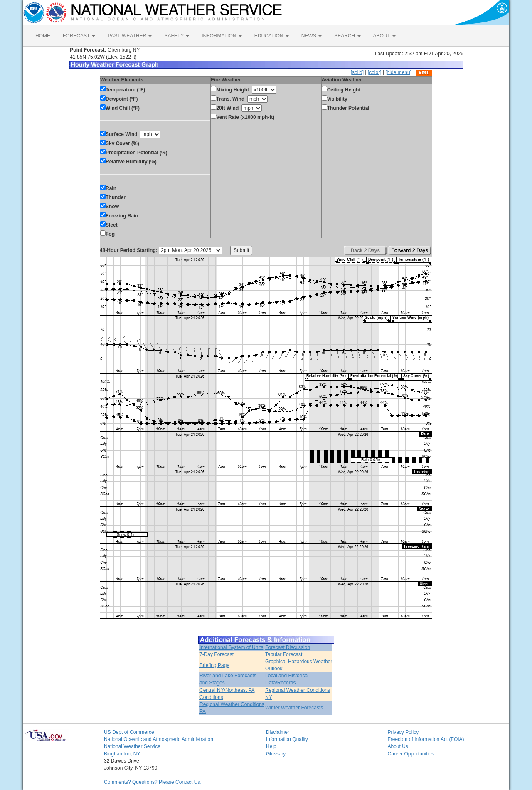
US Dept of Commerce (129, 732)
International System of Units (231, 647)
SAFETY (177, 36)
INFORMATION (222, 36)
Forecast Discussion (288, 647)
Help (271, 746)
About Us (398, 746)
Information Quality (287, 739)
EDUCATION (272, 36)
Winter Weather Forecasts (294, 708)
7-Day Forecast (217, 654)
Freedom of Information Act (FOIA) (426, 739)
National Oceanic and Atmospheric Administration (159, 739)
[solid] (357, 72)
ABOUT (384, 36)
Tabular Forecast (284, 654)
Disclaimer (278, 732)
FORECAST (79, 36)
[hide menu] (398, 72)
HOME (43, 36)
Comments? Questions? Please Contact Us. (153, 782)
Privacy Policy (403, 732)
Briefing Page (214, 665)
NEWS (312, 36)
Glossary (276, 754)
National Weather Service (132, 746)
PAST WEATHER (130, 36)
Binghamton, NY (122, 754)
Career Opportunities (411, 754)
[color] (375, 72)
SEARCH (347, 36)
